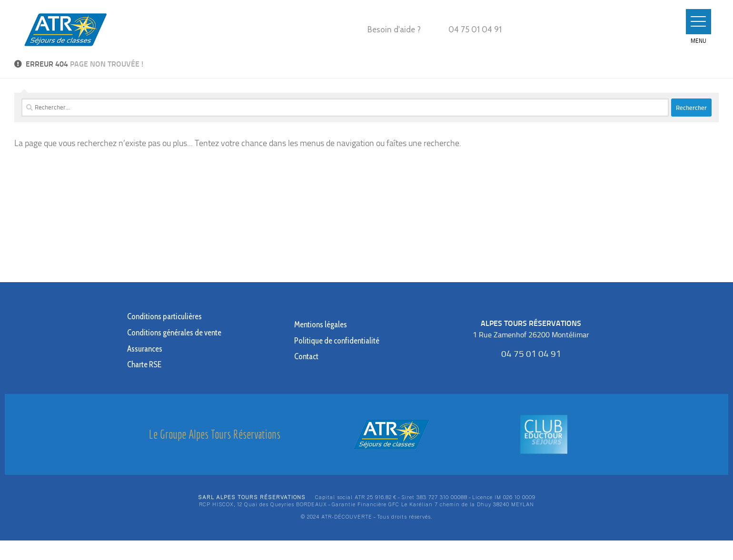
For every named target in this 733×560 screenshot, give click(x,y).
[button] (697, 22)
